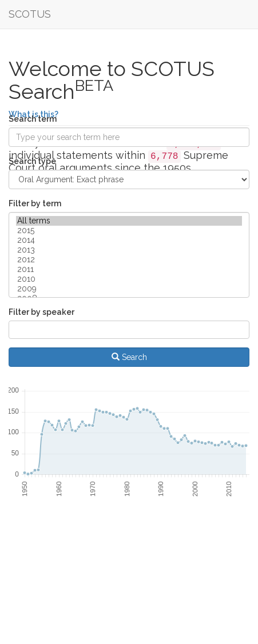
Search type (32, 161)
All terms (129, 221)
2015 (129, 231)
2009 (129, 289)
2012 (129, 260)
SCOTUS (30, 14)
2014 (129, 240)
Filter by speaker (41, 312)
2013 (129, 250)
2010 (129, 279)
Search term (33, 119)
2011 (129, 269)
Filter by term (35, 203)
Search (129, 357)
